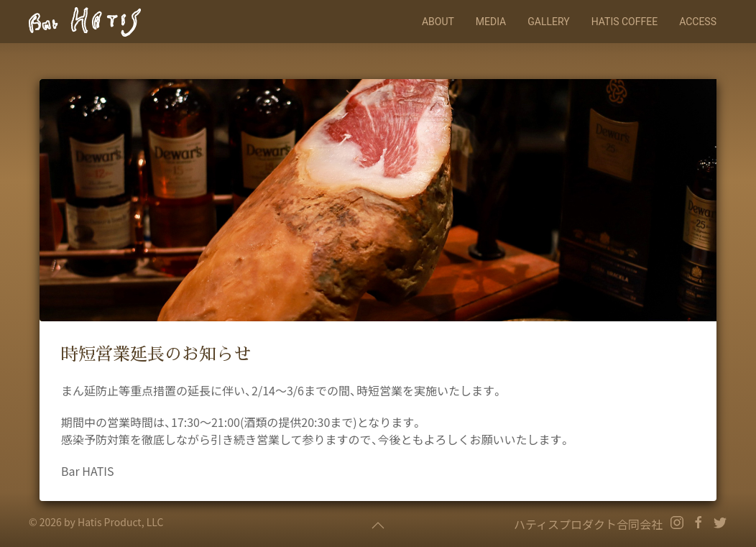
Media (491, 22)
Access (698, 22)
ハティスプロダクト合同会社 (588, 524)
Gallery (548, 22)
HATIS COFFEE (624, 22)
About (438, 22)
